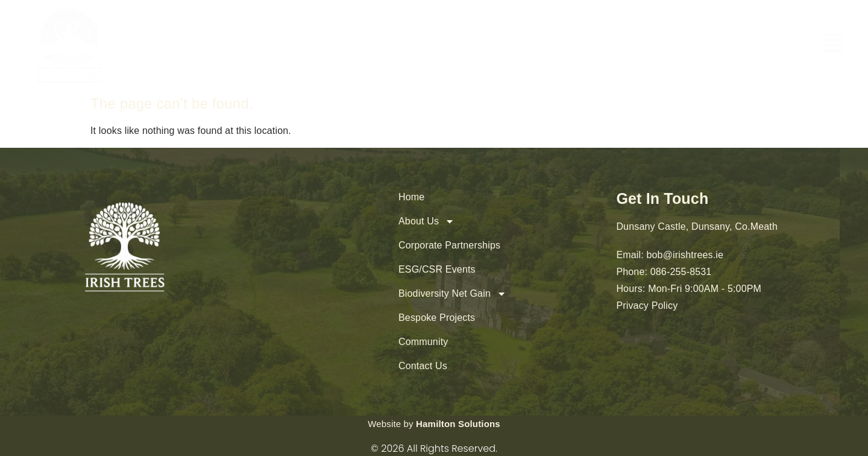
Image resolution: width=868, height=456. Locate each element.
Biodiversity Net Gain (452, 294)
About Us (426, 221)
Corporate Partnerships (449, 245)
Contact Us (423, 366)
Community (423, 342)
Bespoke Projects (437, 318)
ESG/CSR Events (437, 269)
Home (411, 197)
